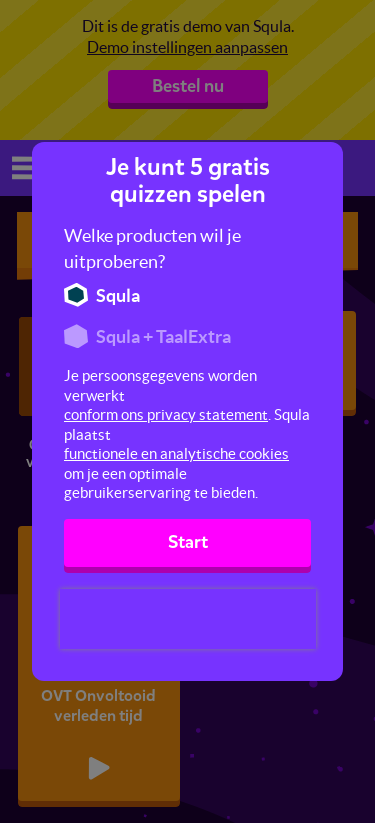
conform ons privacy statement (166, 414)
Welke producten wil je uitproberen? (152, 248)
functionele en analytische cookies (176, 453)
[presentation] (188, 619)
